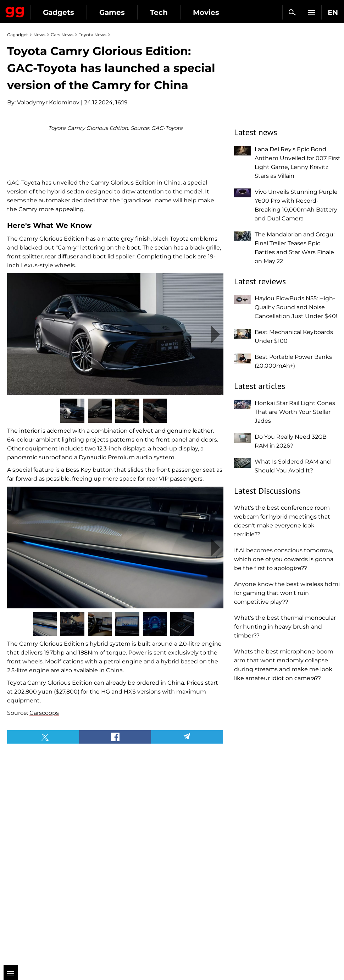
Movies (206, 12)
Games (112, 12)
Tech (159, 12)
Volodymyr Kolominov (48, 102)
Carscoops (44, 827)
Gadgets (59, 12)
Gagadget (15, 11)
